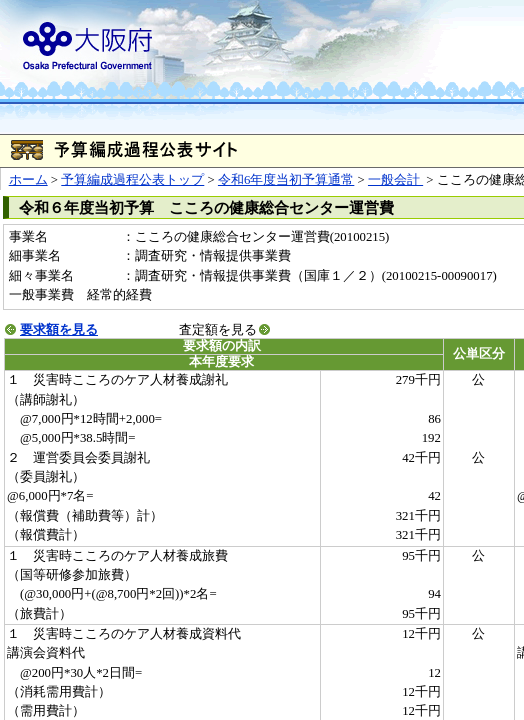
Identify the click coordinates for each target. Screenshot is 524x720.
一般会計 (395, 180)
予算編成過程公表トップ (132, 180)
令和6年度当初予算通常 (286, 180)
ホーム (28, 180)
